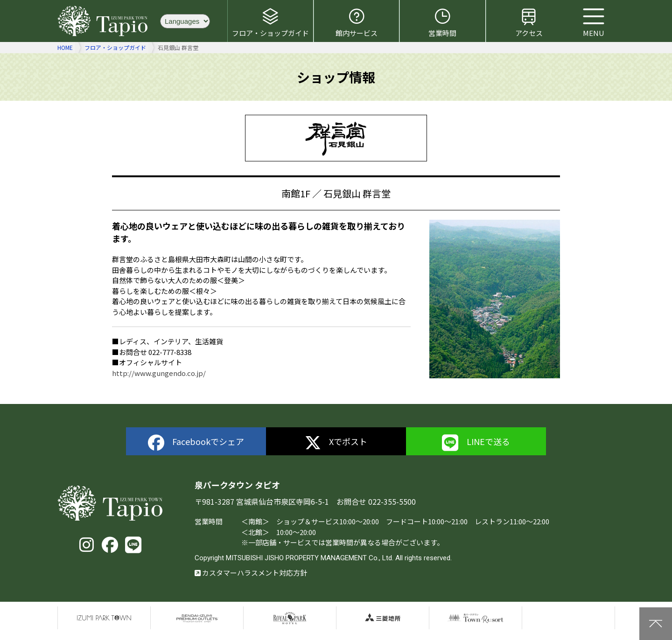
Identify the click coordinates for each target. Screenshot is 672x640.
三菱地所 (383, 618)
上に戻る (656, 624)
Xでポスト (336, 443)
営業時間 (442, 22)
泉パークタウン (104, 618)
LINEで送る (476, 443)
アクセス (529, 22)
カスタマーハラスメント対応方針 (251, 573)
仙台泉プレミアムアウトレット (197, 618)
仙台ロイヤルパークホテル (290, 618)
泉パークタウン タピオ (104, 21)
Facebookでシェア (196, 443)
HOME (65, 47)
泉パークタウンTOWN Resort (476, 618)
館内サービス (357, 22)
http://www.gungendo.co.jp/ (159, 373)
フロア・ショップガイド (270, 22)
